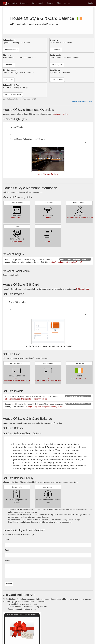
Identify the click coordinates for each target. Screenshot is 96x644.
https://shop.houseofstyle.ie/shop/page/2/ (67, 262)
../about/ (48, 218)
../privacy (48, 241)
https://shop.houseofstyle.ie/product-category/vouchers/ (26, 399)
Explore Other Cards (79, 378)
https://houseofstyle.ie (60, 114)
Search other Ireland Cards (82, 101)
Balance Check (38, 3)
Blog (59, 3)
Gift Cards (24, 3)
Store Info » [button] (9, 65)
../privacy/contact (17, 241)
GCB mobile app (83, 289)
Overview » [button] (56, 50)
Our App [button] (50, 3)
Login (90, 3)
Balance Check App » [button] (13, 95)
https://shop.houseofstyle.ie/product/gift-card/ (46, 406)
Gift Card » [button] (9, 80)
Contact (67, 3)
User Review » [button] (57, 80)
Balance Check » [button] (11, 50)
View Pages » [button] (57, 65)
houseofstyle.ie (17, 218)
